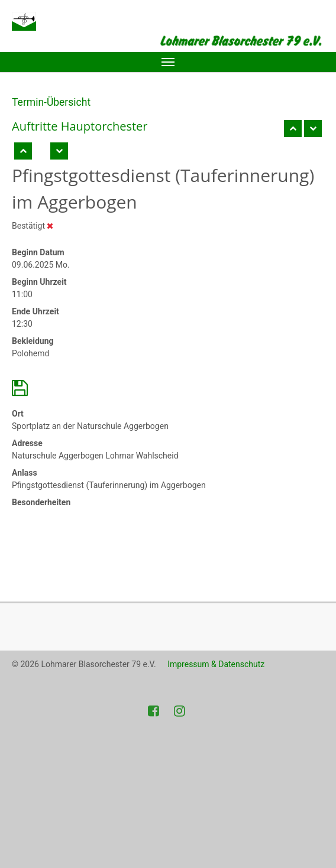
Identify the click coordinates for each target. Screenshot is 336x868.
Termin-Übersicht (51, 102)
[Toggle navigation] (168, 62)
